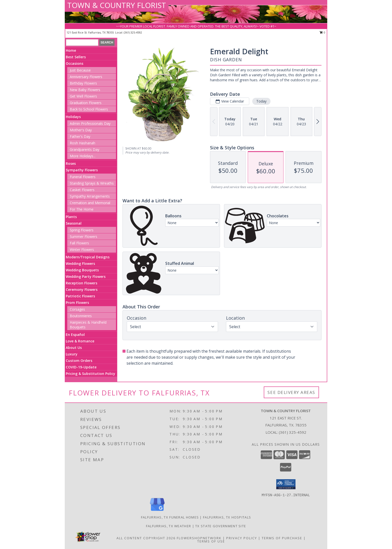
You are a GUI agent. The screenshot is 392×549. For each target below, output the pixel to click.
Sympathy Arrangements (90, 196)
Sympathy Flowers (82, 170)
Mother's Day (81, 130)
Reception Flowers (81, 283)
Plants (71, 217)
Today (261, 101)
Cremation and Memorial (90, 203)
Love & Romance (80, 341)
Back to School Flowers (89, 109)
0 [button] (322, 32)
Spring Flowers (82, 230)
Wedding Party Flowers (86, 277)
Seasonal (74, 223)
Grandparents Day (84, 149)
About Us (74, 348)
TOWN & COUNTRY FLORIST (117, 5)
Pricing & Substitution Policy (90, 374)
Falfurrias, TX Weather (169, 526)
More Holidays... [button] (83, 156)
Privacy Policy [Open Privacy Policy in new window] (242, 538)
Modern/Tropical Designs (88, 257)
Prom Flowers (77, 303)
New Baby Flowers (85, 90)
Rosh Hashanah (82, 143)
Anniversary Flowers (86, 77)
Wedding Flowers (80, 263)
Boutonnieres (81, 316)
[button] (286, 484)
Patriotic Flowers (80, 296)
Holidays (73, 117)
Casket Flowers (82, 190)
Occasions (74, 63)
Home (71, 50)
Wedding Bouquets (82, 270)
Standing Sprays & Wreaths (92, 183)
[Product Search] (82, 43)
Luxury (72, 354)
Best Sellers (76, 57)
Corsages (77, 309)
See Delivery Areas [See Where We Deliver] (291, 392)
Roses (71, 163)
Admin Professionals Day (90, 123)
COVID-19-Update (81, 367)
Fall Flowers (79, 243)
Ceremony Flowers (82, 290)
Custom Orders (79, 361)
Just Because (80, 70)
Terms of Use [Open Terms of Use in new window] (211, 541)
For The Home (82, 209)
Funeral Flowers (83, 177)
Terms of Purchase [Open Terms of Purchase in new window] (282, 538)
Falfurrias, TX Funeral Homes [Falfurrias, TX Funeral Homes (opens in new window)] (170, 517)
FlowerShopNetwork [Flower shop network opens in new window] (199, 538)
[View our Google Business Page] (157, 511)
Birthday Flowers (83, 83)
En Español (75, 335)
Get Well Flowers (83, 96)
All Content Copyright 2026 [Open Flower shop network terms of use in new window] (146, 538)
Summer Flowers (83, 236)
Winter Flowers (82, 249)
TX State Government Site (221, 526)
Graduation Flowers (86, 103)
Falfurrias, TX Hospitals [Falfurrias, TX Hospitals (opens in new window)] (227, 517)
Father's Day (80, 136)
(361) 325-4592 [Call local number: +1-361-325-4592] (133, 32)
